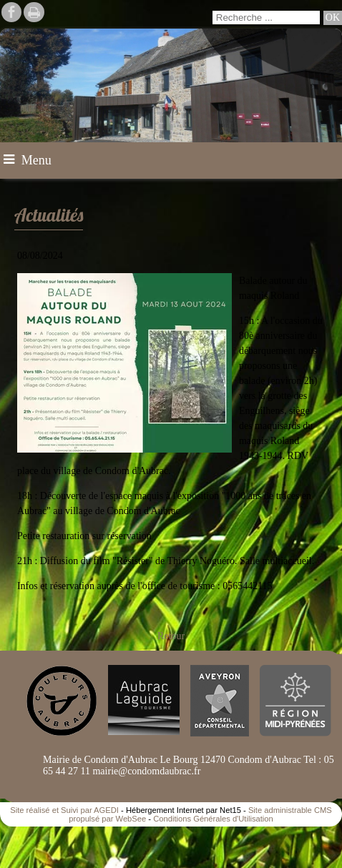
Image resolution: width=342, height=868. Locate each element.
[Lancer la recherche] (333, 18)
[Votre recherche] (266, 18)
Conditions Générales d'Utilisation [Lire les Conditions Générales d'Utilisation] (213, 819)
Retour (171, 636)
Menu (36, 160)
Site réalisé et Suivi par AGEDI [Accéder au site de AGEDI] (64, 810)
